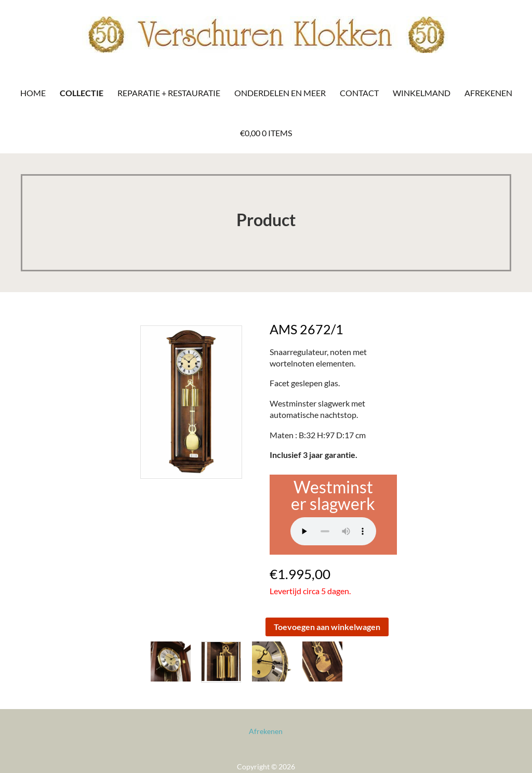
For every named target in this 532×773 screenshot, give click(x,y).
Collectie (82, 93)
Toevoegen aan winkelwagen (327, 627)
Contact (359, 93)
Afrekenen (488, 93)
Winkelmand (422, 93)
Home (33, 93)
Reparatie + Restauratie (169, 93)
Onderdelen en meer (280, 93)
